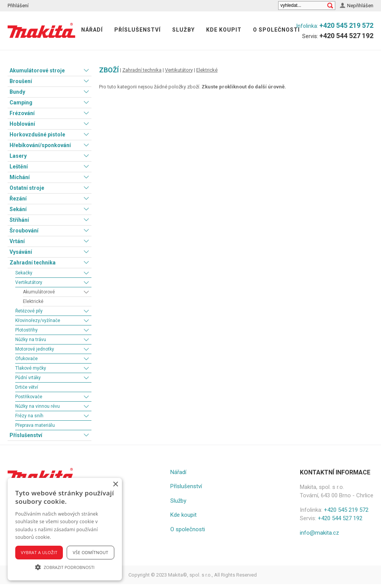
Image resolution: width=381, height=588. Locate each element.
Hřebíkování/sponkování (40, 145)
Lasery (18, 156)
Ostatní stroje (27, 188)
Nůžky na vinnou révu (38, 406)
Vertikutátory (29, 282)
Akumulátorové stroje (37, 70)
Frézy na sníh (29, 416)
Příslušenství (138, 30)
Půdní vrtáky (28, 378)
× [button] (115, 485)
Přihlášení (18, 6)
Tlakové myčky (31, 368)
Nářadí (92, 30)
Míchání (20, 177)
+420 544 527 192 (346, 36)
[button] (65, 567)
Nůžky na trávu (31, 340)
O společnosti (276, 30)
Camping (21, 103)
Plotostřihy (26, 330)
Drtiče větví (27, 387)
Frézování (22, 113)
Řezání (18, 199)
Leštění (19, 167)
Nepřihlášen (360, 6)
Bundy (17, 92)
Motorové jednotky (35, 349)
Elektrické (33, 301)
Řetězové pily (29, 311)
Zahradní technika (33, 263)
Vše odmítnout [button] (90, 552)
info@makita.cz (319, 533)
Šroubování (24, 231)
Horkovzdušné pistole (37, 135)
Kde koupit (224, 30)
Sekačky (24, 273)
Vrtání (17, 241)
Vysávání (21, 252)
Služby (183, 30)
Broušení (21, 81)
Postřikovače (29, 397)
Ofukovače (26, 359)
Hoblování (22, 124)
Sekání (18, 209)
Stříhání (19, 220)
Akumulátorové (39, 292)
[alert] (65, 529)
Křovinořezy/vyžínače (38, 320)
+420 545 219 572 (346, 25)
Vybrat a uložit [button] (39, 552)
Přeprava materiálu (35, 425)
